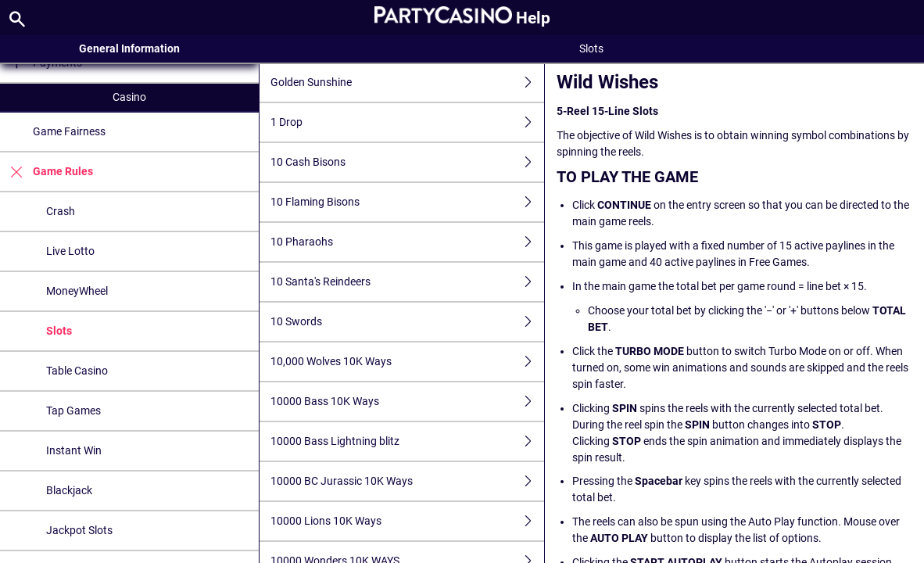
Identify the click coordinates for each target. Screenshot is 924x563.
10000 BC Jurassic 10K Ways (408, 481)
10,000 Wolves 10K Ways (408, 362)
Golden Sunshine (408, 82)
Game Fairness (69, 131)
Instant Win (74, 450)
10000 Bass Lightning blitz (408, 441)
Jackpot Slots (79, 530)
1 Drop (408, 122)
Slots (59, 331)
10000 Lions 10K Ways (408, 521)
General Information (129, 48)
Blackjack (69, 490)
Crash (61, 211)
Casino (129, 97)
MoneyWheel (77, 291)
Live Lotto (70, 251)
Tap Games (73, 411)
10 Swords (408, 322)
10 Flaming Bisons (408, 202)
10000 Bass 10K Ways (408, 402)
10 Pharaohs (408, 242)
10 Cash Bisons (408, 162)
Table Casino (77, 371)
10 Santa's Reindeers (408, 282)
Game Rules (47, 172)
